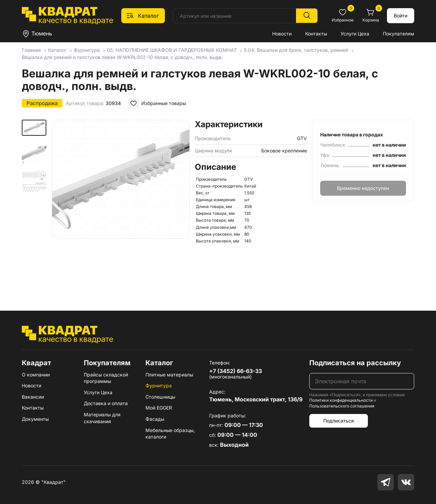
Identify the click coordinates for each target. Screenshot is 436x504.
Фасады (155, 419)
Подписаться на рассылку (355, 363)
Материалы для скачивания (102, 418)
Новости (282, 34)
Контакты (316, 34)
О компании (36, 375)
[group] (121, 205)
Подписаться (339, 421)
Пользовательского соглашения (342, 406)
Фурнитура (159, 386)
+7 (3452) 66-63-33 (236, 371)
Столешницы (160, 397)
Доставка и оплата (106, 403)
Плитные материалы (169, 375)
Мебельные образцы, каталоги (170, 434)
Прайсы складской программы (106, 378)
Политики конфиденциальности (341, 400)
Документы (35, 419)
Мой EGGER (159, 408)
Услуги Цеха (355, 34)
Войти (401, 16)
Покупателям (399, 34)
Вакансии (33, 397)
